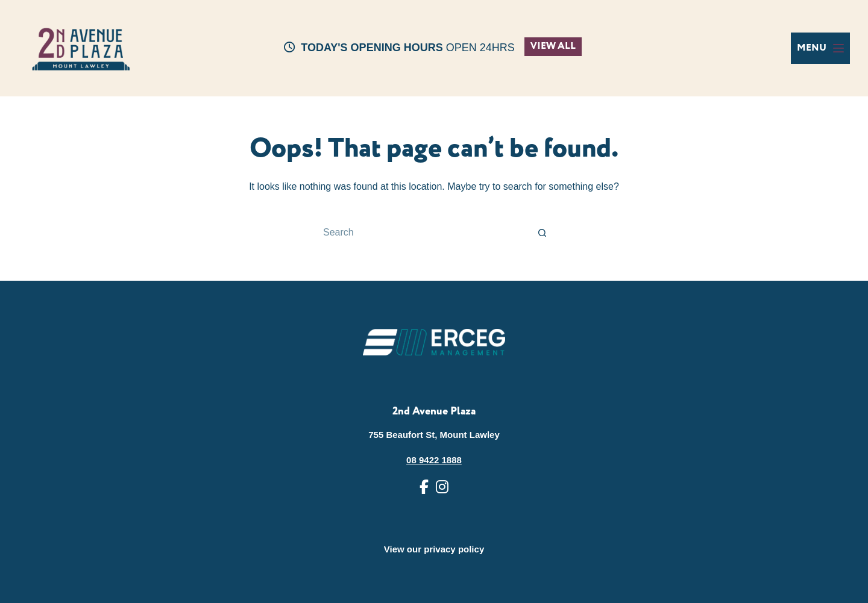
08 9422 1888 (434, 460)
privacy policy (454, 549)
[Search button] (542, 233)
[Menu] (820, 48)
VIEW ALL (553, 46)
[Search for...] (422, 233)
